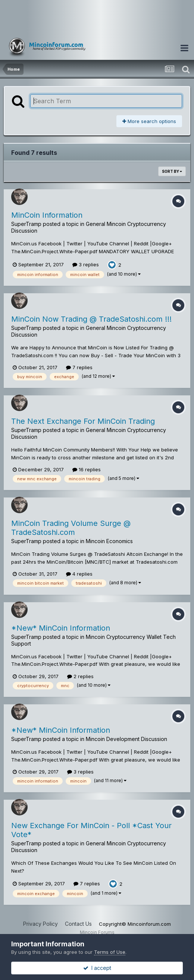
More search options (149, 121)
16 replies (87, 469)
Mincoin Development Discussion (126, 739)
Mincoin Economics (109, 541)
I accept (97, 968)
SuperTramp (26, 224)
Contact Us (78, 924)
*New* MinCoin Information (61, 628)
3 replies (86, 264)
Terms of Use (110, 952)
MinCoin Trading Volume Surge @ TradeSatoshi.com (71, 528)
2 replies (80, 676)
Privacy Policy (40, 924)
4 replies (79, 574)
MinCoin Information (47, 215)
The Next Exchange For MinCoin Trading (83, 421)
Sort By (172, 171)
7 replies (79, 367)
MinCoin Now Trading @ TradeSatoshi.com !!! (91, 319)
